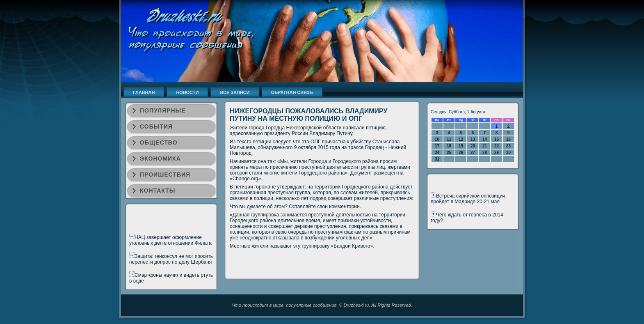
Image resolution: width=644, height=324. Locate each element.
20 (473, 146)
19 (461, 146)
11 (449, 139)
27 (473, 153)
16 (508, 139)
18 (449, 146)
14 (485, 139)
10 (437, 139)
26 (461, 153)
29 (497, 153)
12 (461, 139)
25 (449, 153)
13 (473, 139)
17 (437, 146)
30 (508, 153)
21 (485, 146)
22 (497, 146)
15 (497, 139)
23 (508, 146)
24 (437, 153)
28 (485, 153)
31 (437, 159)
